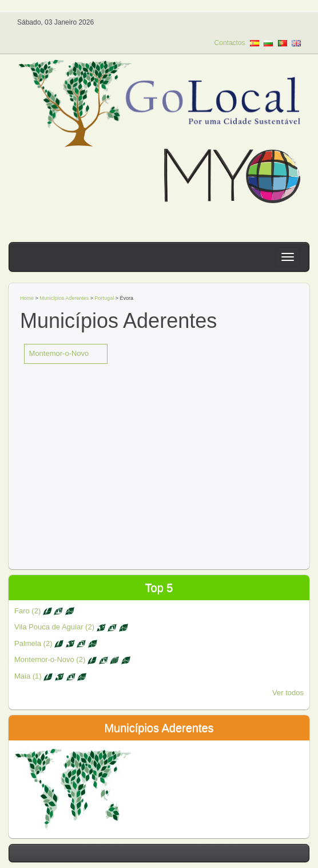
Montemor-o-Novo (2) (72, 659)
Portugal (105, 298)
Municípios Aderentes (64, 298)
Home (27, 298)
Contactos (230, 43)
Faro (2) (44, 611)
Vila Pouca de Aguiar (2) (71, 627)
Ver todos (288, 693)
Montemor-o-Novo (59, 353)
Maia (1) (50, 676)
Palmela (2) (56, 643)
